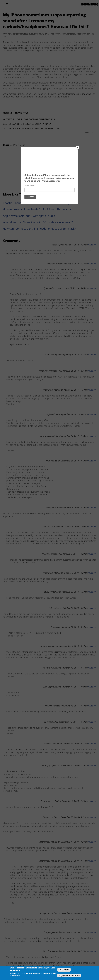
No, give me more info (69, 975)
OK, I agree (64, 970)
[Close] (77, 148)
